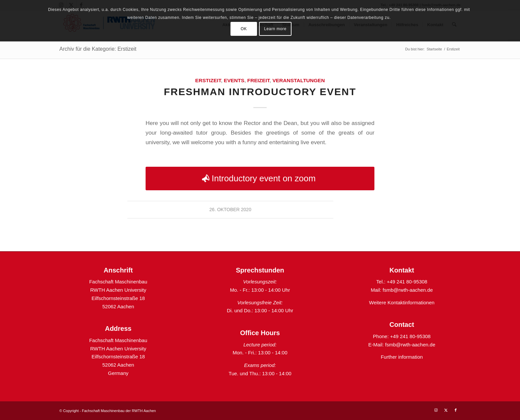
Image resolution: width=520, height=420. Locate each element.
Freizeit (259, 80)
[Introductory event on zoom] (260, 179)
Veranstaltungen (298, 80)
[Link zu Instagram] (436, 410)
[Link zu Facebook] (456, 410)
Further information (402, 357)
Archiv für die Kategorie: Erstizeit (98, 49)
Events (234, 80)
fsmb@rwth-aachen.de (408, 290)
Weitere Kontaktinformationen (402, 302)
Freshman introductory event (260, 92)
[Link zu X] (446, 410)
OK (244, 29)
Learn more (275, 29)
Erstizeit (208, 80)
